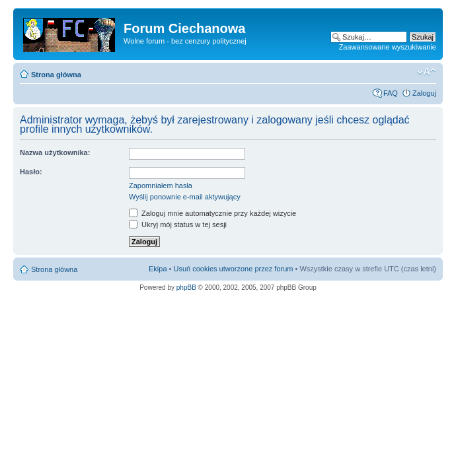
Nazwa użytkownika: (55, 153)
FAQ (391, 93)
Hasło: (31, 172)
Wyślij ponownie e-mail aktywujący (185, 197)
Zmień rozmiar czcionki (427, 72)
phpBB (186, 288)
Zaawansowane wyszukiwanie (388, 47)
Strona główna (56, 75)
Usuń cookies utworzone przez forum (233, 269)
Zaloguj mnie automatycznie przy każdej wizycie (212, 213)
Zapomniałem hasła (161, 186)
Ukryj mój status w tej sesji (178, 224)
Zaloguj (424, 93)
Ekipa (158, 269)
